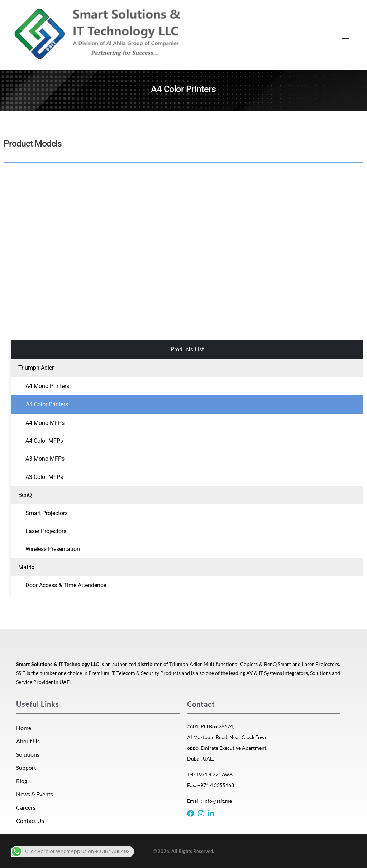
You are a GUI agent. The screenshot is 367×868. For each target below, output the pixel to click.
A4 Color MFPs (44, 441)
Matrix (26, 567)
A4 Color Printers (47, 404)
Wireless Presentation (53, 549)
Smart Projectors (47, 513)
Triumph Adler (36, 368)
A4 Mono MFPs (45, 423)
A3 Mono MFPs (45, 459)
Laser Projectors (46, 531)
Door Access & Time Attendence (66, 585)
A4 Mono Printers (47, 386)
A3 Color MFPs (44, 477)
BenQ (25, 495)
